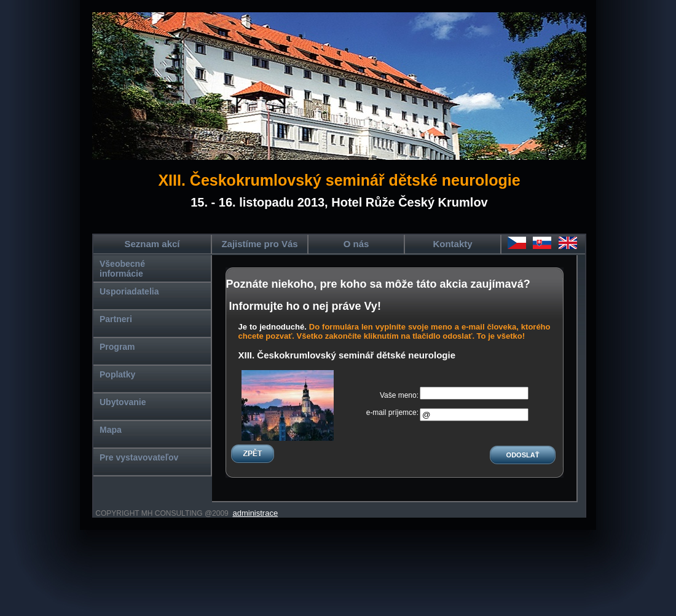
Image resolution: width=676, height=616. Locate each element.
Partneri (116, 319)
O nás (356, 244)
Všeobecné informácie (122, 269)
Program (117, 347)
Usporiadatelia (129, 291)
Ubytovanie (123, 402)
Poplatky (117, 374)
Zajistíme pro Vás (259, 244)
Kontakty (452, 244)
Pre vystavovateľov (139, 457)
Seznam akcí (152, 244)
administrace (255, 513)
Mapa (111, 430)
